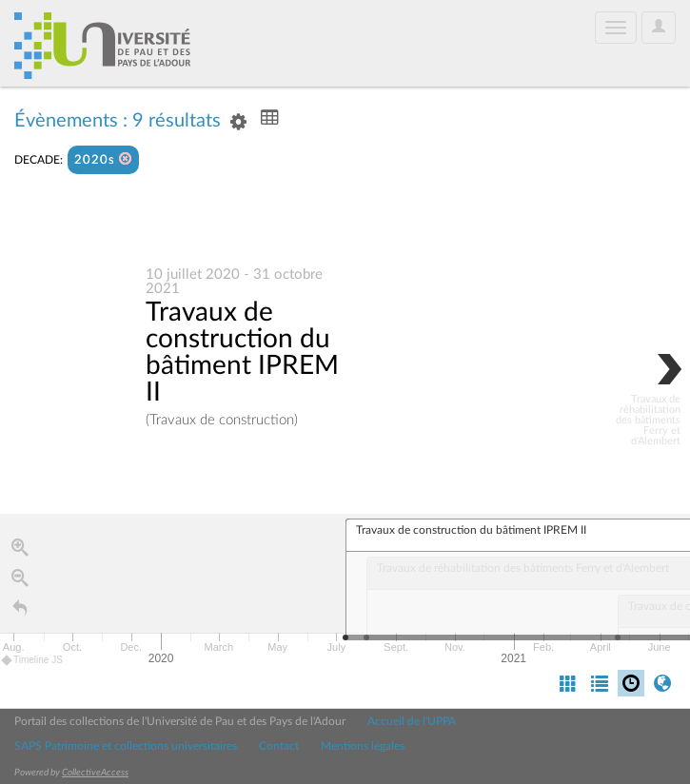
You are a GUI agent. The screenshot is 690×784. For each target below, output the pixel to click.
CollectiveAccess (95, 773)
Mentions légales (363, 746)
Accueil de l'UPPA (412, 721)
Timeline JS (33, 661)
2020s (103, 159)
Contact (279, 746)
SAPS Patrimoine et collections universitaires (126, 746)
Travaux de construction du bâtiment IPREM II (242, 353)
